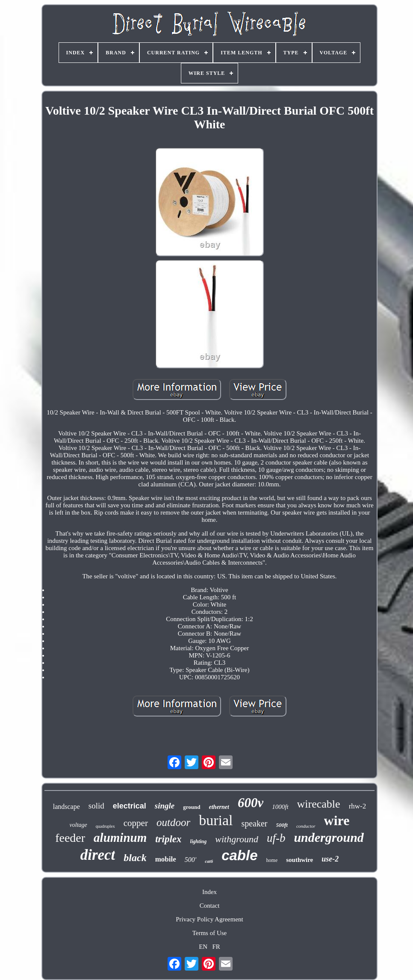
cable (239, 855)
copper (136, 823)
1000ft (280, 807)
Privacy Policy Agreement (209, 919)
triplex (168, 839)
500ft (282, 825)
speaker (254, 823)
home (272, 860)
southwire (299, 860)
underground (329, 837)
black (135, 858)
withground (237, 839)
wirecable (319, 804)
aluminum (120, 838)
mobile (166, 859)
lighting (199, 841)
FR (216, 947)
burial (216, 820)
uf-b (276, 838)
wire (337, 820)
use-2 (330, 859)
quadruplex (105, 826)
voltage (78, 825)
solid (96, 806)
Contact (210, 906)
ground (192, 807)
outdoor (173, 822)
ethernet (219, 807)
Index (209, 892)
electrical (130, 806)
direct (98, 855)
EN (203, 947)
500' (190, 860)
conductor (306, 826)
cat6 (209, 861)
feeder (70, 838)
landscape (66, 807)
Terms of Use (210, 933)
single (165, 806)
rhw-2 (358, 806)
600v (251, 803)
